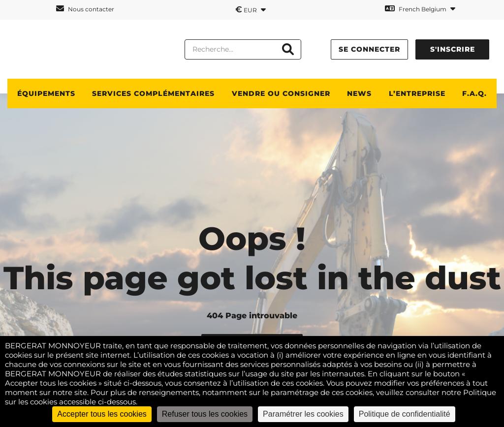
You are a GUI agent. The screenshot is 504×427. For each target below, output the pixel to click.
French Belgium (420, 9)
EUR (251, 9)
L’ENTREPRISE (417, 93)
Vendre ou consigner (281, 93)
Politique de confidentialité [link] (405, 414)
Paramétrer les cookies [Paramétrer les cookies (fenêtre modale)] (303, 414)
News (359, 93)
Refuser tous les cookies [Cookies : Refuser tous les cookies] (205, 414)
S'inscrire (453, 49)
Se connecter (369, 49)
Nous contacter (85, 9)
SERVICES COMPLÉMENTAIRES (153, 93)
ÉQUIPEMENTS (46, 93)
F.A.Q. (474, 93)
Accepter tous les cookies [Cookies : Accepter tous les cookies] (102, 414)
